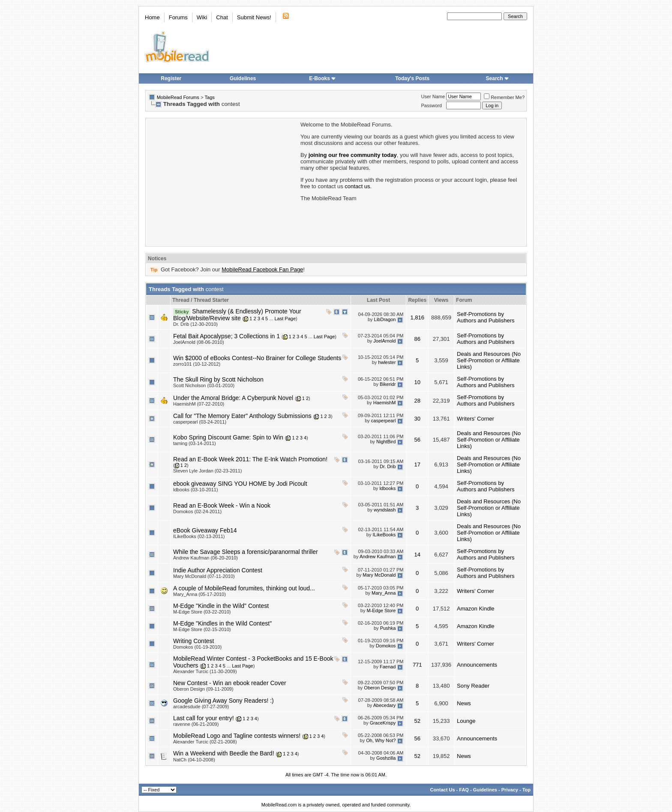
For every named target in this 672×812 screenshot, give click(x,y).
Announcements (477, 665)
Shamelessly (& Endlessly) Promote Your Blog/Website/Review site (237, 315)
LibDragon (385, 319)
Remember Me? (504, 97)
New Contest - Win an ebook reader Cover (230, 683)
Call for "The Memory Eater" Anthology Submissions (242, 416)
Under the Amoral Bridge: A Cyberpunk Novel (233, 398)
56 (417, 440)
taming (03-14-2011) (195, 443)
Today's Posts (412, 78)
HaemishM (385, 403)
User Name (433, 96)
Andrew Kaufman (378, 556)
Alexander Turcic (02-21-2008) (205, 742)
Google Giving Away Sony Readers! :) (223, 701)
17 (417, 465)
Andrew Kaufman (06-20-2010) (205, 558)
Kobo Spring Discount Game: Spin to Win (228, 437)
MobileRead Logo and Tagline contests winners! (237, 736)
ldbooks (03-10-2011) (196, 490)
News (464, 703)
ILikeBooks (384, 535)
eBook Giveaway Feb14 (205, 530)
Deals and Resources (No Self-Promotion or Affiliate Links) (489, 360)
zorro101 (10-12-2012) (197, 364)
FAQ (464, 790)
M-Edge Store (381, 611)
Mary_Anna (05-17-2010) (199, 594)
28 (417, 401)
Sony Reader (473, 686)
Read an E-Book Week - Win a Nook (222, 505)
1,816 (417, 317)
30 (417, 419)
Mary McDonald (379, 575)
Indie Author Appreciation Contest (218, 570)
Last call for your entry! (204, 718)
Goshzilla (386, 758)
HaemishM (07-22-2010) (199, 404)
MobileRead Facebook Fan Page (262, 269)
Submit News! (254, 17)
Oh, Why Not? (381, 740)
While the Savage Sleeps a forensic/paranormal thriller (246, 552)
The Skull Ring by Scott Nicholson (218, 379)
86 (417, 339)
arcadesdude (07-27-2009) (201, 707)
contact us (357, 186)
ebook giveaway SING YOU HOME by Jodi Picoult (240, 484)
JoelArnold (384, 341)
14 (417, 555)
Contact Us (442, 790)
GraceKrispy (383, 723)
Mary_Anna (384, 593)
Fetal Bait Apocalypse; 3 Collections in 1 (226, 336)
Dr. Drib (388, 467)
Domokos (386, 646)
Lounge (466, 721)
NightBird (386, 442)
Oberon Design (380, 688)
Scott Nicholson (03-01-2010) (204, 385)
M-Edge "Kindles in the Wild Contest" (222, 623)
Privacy (510, 790)
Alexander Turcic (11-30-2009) (205, 671)
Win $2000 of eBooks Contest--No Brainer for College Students (257, 358)
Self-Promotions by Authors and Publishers (486, 317)
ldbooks (387, 488)
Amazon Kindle (475, 609)
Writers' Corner (475, 419)
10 (417, 382)
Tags (210, 97)
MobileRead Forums (178, 97)
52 (417, 721)
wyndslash (385, 510)
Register (171, 78)
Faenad (388, 667)
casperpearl (383, 421)
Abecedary (385, 705)
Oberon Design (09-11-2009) (203, 689)
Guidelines (243, 78)
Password (432, 105)
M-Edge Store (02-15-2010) (202, 629)
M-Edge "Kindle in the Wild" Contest (221, 606)
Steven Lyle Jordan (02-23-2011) (207, 471)
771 (417, 665)
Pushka (388, 628)
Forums (178, 17)
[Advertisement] (222, 181)
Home (152, 17)
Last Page (285, 319)
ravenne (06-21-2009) (196, 724)
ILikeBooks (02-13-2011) (199, 536)
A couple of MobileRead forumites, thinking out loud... (244, 588)
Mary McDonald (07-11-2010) (204, 576)
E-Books (322, 78)
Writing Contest (193, 641)
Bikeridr (388, 384)
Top (526, 790)
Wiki (202, 17)
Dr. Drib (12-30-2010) (195, 324)
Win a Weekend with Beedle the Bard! (224, 753)
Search (498, 78)
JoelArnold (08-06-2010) (199, 342)
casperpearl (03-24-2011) (200, 422)
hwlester (387, 363)
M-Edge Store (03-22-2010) (202, 612)
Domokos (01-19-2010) (197, 647)
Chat (222, 17)
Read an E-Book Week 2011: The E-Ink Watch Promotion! (250, 459)
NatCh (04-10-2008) (194, 760)
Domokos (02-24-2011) (197, 511)
